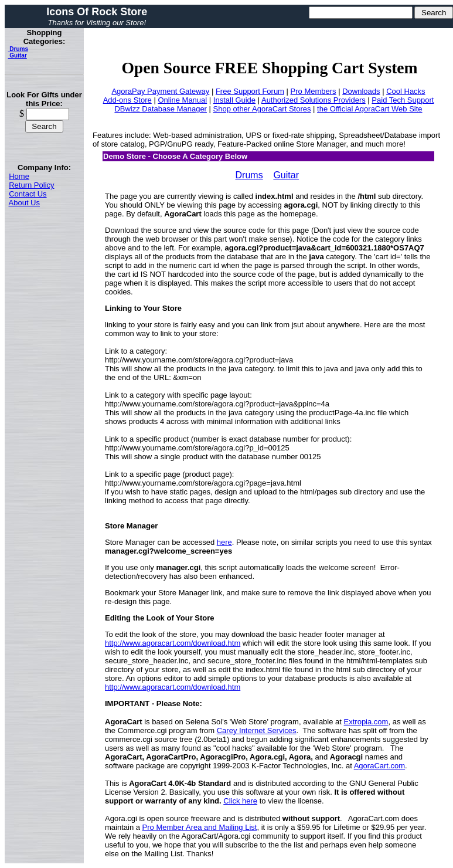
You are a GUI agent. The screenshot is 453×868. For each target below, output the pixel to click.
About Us (24, 203)
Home (19, 176)
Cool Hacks (406, 91)
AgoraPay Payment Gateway (160, 91)
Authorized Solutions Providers (314, 100)
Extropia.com (366, 722)
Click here (240, 801)
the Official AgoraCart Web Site (369, 109)
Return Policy (31, 185)
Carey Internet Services (257, 730)
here (224, 542)
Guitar (18, 55)
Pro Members (314, 91)
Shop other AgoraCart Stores (262, 109)
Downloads (361, 91)
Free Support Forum (250, 91)
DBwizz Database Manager (161, 109)
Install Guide (234, 100)
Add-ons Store (127, 100)
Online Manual (182, 100)
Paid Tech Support (403, 100)
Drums (18, 49)
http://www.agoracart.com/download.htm (173, 643)
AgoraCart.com (379, 766)
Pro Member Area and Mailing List (200, 827)
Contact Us (28, 194)
